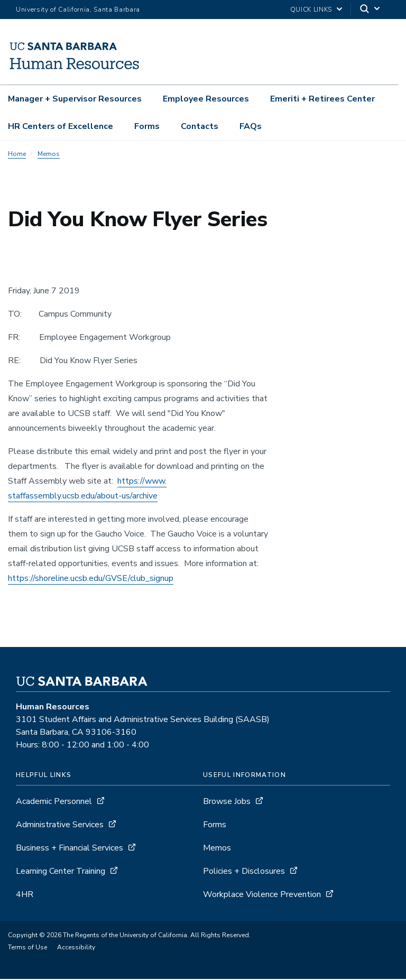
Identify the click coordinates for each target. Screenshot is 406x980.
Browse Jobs (227, 802)
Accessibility (76, 948)
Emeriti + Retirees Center (322, 99)
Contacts (200, 126)
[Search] (371, 10)
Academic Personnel (54, 802)
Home (17, 155)
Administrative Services (60, 826)
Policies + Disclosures (244, 872)
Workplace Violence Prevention (262, 895)
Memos (49, 155)
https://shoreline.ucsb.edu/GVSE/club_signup (91, 579)
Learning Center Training (61, 872)
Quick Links (311, 10)
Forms (147, 126)
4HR (25, 895)
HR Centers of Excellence (61, 126)
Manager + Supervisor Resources (75, 99)
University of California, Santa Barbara (78, 10)
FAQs (251, 126)
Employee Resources (206, 99)
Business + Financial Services (70, 849)
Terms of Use (27, 948)
